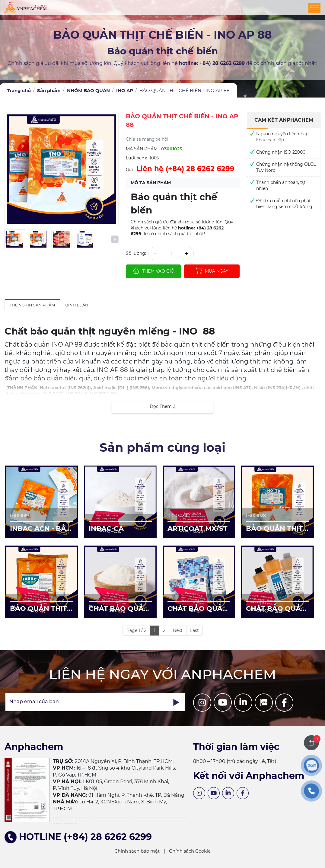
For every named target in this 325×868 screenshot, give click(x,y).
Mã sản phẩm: (142, 149)
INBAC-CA (106, 528)
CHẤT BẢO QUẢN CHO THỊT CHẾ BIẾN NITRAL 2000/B (119, 609)
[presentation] (8, 239)
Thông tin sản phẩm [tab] (32, 305)
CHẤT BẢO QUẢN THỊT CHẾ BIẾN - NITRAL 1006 (198, 609)
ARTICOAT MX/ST (198, 528)
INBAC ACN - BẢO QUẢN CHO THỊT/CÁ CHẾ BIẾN (41, 529)
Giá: (130, 170)
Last (194, 630)
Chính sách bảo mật (137, 851)
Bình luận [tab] (77, 305)
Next (178, 630)
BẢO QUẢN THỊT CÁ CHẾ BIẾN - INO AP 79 (274, 529)
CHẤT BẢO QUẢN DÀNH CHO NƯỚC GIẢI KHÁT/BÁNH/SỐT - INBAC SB (277, 609)
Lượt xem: (136, 158)
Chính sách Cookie (190, 851)
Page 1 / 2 (136, 630)
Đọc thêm (163, 406)
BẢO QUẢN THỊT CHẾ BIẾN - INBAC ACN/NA (41, 609)
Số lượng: (136, 253)
